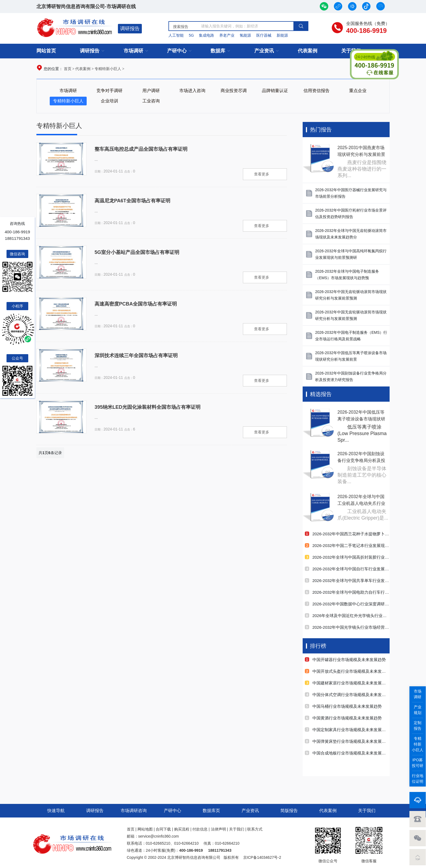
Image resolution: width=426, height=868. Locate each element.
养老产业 (227, 35)
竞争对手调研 (109, 91)
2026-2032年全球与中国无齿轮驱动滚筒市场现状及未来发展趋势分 (351, 234)
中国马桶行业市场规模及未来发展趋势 (343, 706)
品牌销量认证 (275, 91)
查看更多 (262, 174)
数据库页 (211, 811)
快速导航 (56, 811)
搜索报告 (181, 27)
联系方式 (255, 829)
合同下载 (163, 829)
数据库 (218, 51)
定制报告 (418, 726)
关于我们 (367, 811)
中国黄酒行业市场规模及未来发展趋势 (343, 718)
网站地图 (145, 829)
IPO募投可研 (418, 763)
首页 (68, 69)
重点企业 (358, 91)
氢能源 (245, 35)
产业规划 (418, 710)
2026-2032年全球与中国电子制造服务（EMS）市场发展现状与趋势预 (347, 275)
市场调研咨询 (134, 811)
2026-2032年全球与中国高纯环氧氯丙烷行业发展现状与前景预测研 (351, 254)
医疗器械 (264, 35)
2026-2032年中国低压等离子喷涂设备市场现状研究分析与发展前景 (351, 356)
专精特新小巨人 (108, 69)
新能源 (282, 35)
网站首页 (46, 51)
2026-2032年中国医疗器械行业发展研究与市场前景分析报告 (351, 193)
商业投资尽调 (234, 91)
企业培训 (109, 101)
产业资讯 (264, 51)
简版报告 (289, 811)
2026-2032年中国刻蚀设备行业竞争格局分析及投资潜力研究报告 (351, 376)
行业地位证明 (418, 779)
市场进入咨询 (192, 91)
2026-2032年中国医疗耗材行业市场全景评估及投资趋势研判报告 (351, 213)
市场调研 (133, 51)
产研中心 (177, 51)
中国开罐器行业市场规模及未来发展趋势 (345, 660)
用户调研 (151, 91)
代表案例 (308, 51)
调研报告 (130, 29)
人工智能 (176, 35)
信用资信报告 (317, 91)
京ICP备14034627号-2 (262, 857)
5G (191, 35)
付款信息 (200, 829)
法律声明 (218, 829)
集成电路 (206, 35)
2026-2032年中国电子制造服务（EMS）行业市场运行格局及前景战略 (351, 336)
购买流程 (182, 829)
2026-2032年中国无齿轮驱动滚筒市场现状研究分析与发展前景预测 (351, 295)
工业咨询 (151, 101)
